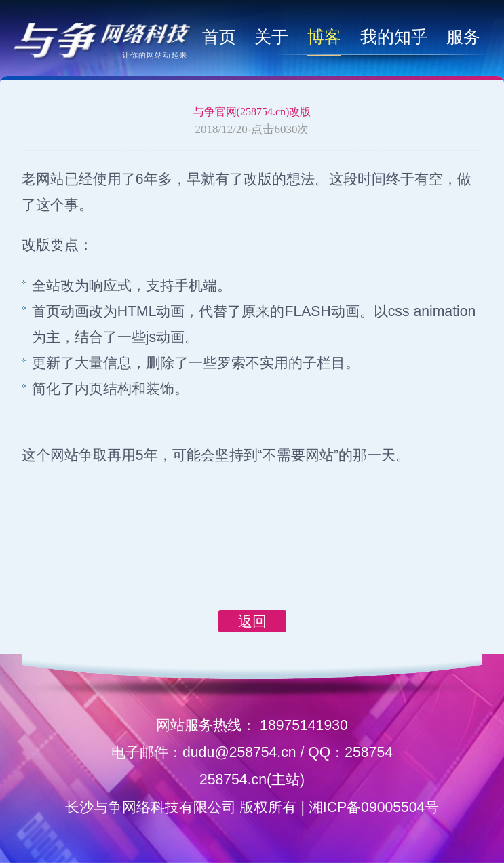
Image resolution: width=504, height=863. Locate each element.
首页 (219, 37)
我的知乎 (394, 37)
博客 (324, 37)
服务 (463, 37)
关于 (271, 37)
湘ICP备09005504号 (374, 807)
